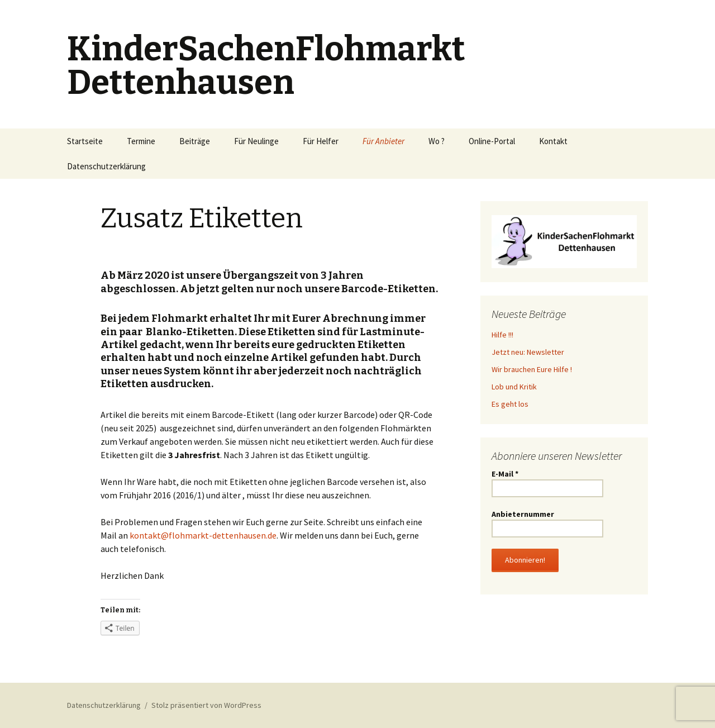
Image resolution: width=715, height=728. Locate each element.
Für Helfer (321, 141)
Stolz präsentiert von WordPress (206, 705)
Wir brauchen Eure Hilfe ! (532, 369)
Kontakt (553, 141)
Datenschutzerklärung (106, 166)
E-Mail (505, 474)
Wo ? (437, 141)
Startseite (85, 141)
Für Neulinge (256, 141)
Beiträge (195, 141)
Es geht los (510, 404)
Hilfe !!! (502, 335)
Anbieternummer (523, 514)
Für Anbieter (383, 141)
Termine (141, 141)
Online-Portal (492, 141)
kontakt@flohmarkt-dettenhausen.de (203, 535)
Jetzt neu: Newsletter (528, 352)
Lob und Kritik (514, 387)
